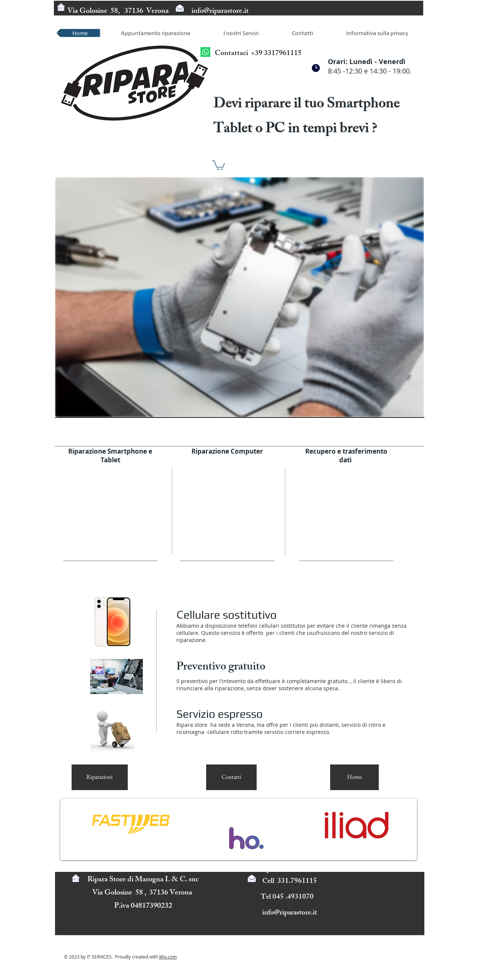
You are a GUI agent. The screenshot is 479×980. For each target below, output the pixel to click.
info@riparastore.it (220, 11)
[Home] (354, 777)
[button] (219, 165)
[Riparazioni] (100, 777)
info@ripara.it (265, 870)
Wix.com (168, 957)
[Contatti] (231, 777)
